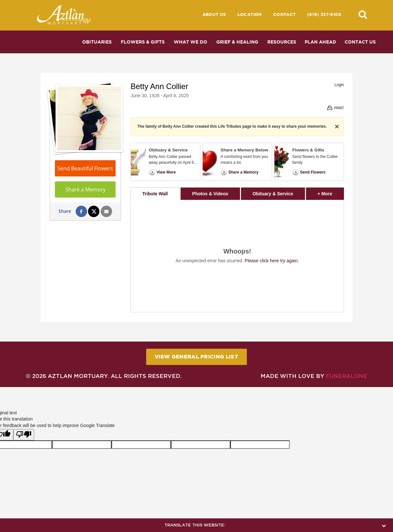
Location (250, 14)
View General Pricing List (196, 357)
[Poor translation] (24, 435)
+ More (331, 192)
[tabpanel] (237, 256)
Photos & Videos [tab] (210, 194)
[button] (363, 14)
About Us (214, 14)
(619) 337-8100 (324, 14)
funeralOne (346, 376)
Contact (285, 14)
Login (339, 85)
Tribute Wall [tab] (155, 194)
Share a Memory (85, 189)
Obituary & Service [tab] (273, 194)
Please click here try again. (272, 261)
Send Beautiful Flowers (85, 168)
